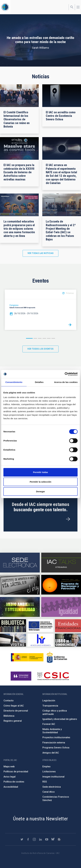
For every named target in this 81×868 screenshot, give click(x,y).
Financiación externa (54, 743)
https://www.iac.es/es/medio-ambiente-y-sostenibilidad (20, 607)
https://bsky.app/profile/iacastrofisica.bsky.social (53, 839)
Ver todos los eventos (40, 349)
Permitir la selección (41, 482)
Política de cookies (14, 782)
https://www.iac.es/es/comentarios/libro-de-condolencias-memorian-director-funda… (68, 640)
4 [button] (44, 338)
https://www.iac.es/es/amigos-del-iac (61, 585)
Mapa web (9, 767)
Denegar (41, 491)
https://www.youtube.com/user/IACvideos (47, 839)
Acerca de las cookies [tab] (66, 382)
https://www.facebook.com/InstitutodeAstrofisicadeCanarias (28, 839)
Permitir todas (41, 472)
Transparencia (50, 706)
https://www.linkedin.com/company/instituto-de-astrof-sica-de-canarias (41, 839)
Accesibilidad (11, 787)
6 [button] (53, 338)
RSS (45, 782)
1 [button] (29, 338)
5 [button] (49, 338)
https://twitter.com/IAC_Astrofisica (22, 839)
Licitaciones (49, 772)
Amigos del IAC (51, 753)
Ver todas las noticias (41, 253)
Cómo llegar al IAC (14, 706)
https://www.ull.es (21, 676)
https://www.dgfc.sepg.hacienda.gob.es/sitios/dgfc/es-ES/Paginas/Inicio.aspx (41, 626)
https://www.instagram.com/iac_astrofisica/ (34, 839)
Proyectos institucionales (56, 737)
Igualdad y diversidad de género (60, 719)
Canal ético (49, 792)
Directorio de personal (16, 711)
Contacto (9, 701)
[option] (41, 310)
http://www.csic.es (53, 676)
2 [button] (35, 338)
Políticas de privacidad (16, 772)
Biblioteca (9, 716)
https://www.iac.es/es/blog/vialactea (20, 585)
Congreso (14, 305)
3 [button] (40, 338)
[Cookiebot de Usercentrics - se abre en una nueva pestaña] (65, 374)
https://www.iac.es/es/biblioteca (13, 626)
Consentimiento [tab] (14, 382)
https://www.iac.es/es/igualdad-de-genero (61, 607)
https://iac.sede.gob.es (20, 563)
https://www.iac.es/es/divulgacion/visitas (13, 640)
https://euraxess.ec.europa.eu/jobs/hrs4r (41, 640)
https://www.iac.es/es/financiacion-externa (68, 626)
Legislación (49, 701)
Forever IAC (49, 724)
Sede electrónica (52, 787)
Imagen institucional (53, 777)
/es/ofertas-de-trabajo (68, 519)
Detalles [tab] (39, 382)
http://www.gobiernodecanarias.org (57, 657)
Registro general (13, 721)
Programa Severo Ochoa (56, 748)
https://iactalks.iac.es (61, 563)
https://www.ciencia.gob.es (27, 657)
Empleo (46, 767)
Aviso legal (10, 777)
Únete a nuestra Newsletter (40, 819)
